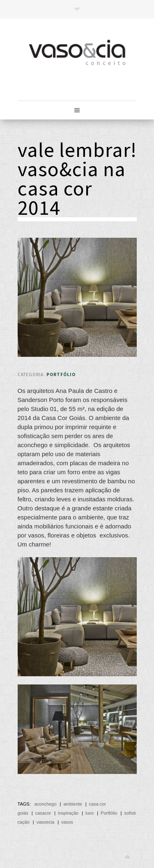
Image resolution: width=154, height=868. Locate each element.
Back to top (127, 857)
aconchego (46, 804)
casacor (43, 813)
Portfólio (61, 374)
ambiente (72, 804)
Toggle (77, 9)
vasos (67, 822)
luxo (90, 813)
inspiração (68, 813)
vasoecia (45, 822)
